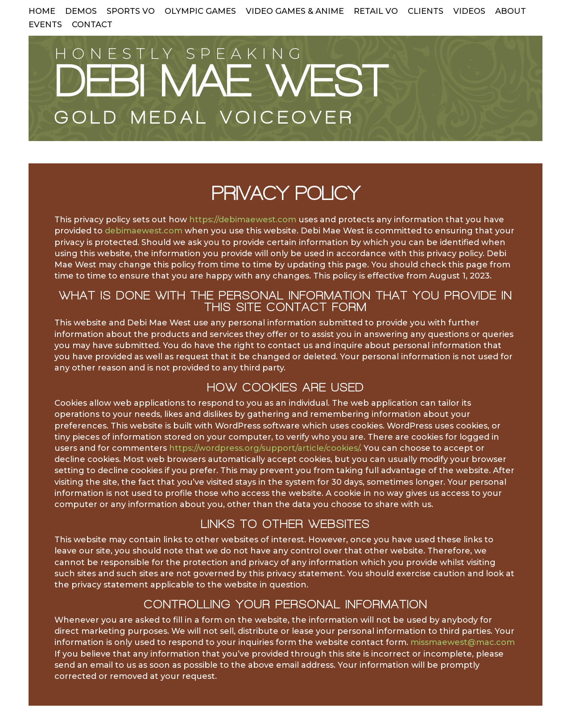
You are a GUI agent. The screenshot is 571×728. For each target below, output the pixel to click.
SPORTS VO (131, 12)
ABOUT (511, 12)
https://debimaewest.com (243, 220)
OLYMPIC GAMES (200, 12)
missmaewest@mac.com (463, 642)
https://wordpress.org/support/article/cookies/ (264, 448)
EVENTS (45, 25)
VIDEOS (469, 12)
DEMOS (81, 12)
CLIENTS (426, 12)
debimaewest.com (144, 231)
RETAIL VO (376, 12)
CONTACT (92, 25)
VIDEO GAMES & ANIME (295, 12)
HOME (42, 12)
